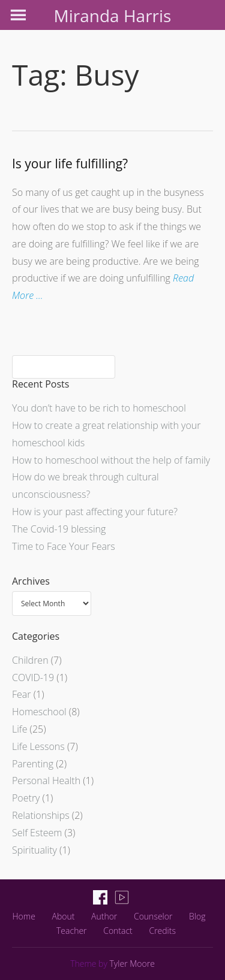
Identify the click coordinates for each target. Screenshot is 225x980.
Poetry (26, 798)
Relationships (41, 815)
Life (19, 729)
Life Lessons (38, 746)
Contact (118, 931)
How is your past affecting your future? (95, 512)
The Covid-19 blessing (59, 529)
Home (24, 916)
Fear (22, 694)
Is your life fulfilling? (70, 164)
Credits (162, 931)
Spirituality (34, 850)
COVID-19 (33, 677)
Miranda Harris (113, 16)
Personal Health (46, 781)
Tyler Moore (132, 964)
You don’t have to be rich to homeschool (99, 408)
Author (104, 916)
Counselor (153, 916)
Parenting (33, 764)
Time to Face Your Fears (64, 546)
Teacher (72, 931)
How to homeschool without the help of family (111, 460)
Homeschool (39, 712)
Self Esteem (37, 833)
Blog (197, 916)
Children (30, 660)
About (63, 916)
